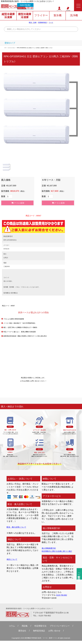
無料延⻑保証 (39, 634)
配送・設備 (33, 24)
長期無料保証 (43, 24)
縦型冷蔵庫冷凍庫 (8, 17)
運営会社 (21, 634)
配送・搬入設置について (18, 527)
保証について (13, 559)
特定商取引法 (40, 629)
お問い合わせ (55, 634)
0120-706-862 (28, 5)
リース (51, 24)
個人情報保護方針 (50, 548)
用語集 (23, 629)
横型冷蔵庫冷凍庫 (25, 17)
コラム (9, 629)
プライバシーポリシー (61, 629)
